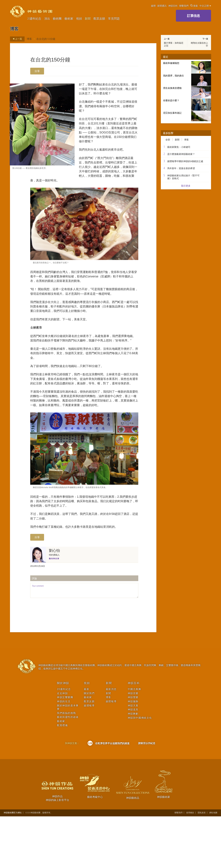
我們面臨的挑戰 (66, 765)
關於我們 (89, 745)
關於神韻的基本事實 (68, 759)
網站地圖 (213, 864)
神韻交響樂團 (65, 749)
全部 (168, 140)
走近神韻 (62, 745)
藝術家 (69, 19)
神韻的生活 (64, 753)
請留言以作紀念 (147, 795)
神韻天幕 (133, 757)
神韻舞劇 (133, 765)
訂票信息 (194, 16)
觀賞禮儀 (62, 777)
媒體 (153, 6)
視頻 (79, 19)
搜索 (194, 6)
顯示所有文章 (54, 610)
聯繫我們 (184, 6)
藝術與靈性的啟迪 (68, 769)
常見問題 (114, 19)
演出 (47, 19)
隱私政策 (202, 864)
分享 (37, 71)
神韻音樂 (133, 745)
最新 (86, 741)
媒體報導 (89, 757)
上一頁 (16, 39)
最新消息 (111, 741)
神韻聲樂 (133, 749)
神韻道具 (133, 761)
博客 (29, 39)
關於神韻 (63, 735)
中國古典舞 (134, 741)
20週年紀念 (34, 19)
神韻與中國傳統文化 (140, 769)
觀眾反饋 (99, 19)
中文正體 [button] (205, 6)
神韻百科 (173, 6)
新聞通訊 (162, 6)
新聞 (88, 19)
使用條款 (190, 864)
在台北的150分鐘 (46, 39)
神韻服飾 (133, 753)
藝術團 (57, 19)
